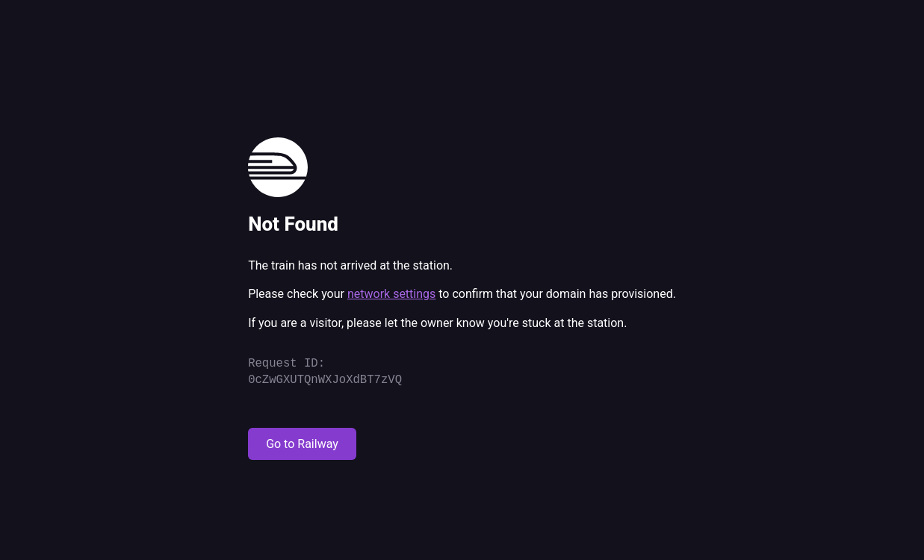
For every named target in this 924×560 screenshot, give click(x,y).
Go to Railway (302, 444)
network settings (391, 294)
